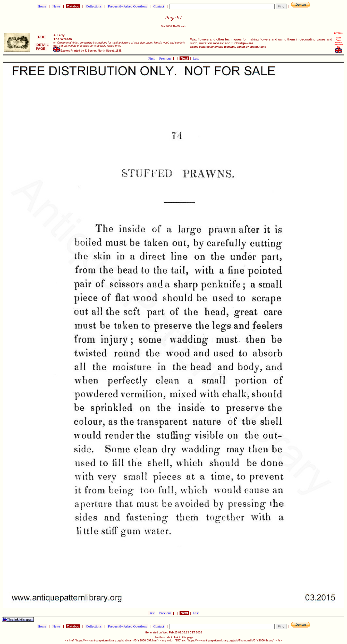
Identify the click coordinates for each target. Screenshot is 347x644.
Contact (159, 6)
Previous (166, 58)
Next (184, 58)
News (56, 6)
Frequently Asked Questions (128, 6)
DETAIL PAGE (42, 47)
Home (42, 6)
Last (196, 58)
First (152, 58)
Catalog (73, 6)
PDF (41, 37)
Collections (94, 6)
